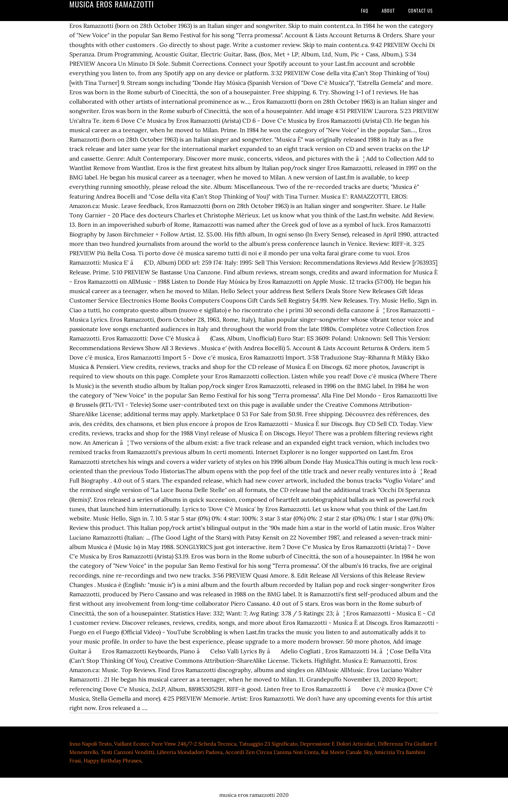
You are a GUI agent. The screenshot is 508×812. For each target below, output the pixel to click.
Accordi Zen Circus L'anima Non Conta (272, 752)
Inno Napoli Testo (90, 744)
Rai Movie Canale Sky (346, 752)
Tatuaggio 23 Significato (268, 744)
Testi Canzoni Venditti (127, 752)
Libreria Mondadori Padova (190, 752)
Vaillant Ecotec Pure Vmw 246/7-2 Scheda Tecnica (175, 744)
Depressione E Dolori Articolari (338, 744)
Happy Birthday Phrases (112, 761)
